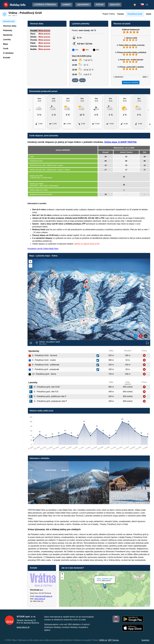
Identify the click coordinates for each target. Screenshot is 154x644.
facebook (145, 640)
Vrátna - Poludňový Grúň (105, 579)
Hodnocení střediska (131, 83)
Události (115, 5)
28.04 (75, 80)
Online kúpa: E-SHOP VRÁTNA (120, 142)
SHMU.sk (103, 640)
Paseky (121, 14)
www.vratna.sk (40, 599)
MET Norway (114, 640)
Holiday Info (12, 3)
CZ (147, 5)
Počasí (100, 5)
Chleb (149, 14)
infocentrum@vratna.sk (44, 596)
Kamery (67, 5)
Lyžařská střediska (45, 5)
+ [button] (62, 574)
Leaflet (148, 606)
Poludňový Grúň (135, 14)
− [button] (62, 578)
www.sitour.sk (23, 627)
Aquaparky (83, 5)
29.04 (82, 80)
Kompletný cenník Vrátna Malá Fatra (43, 249)
